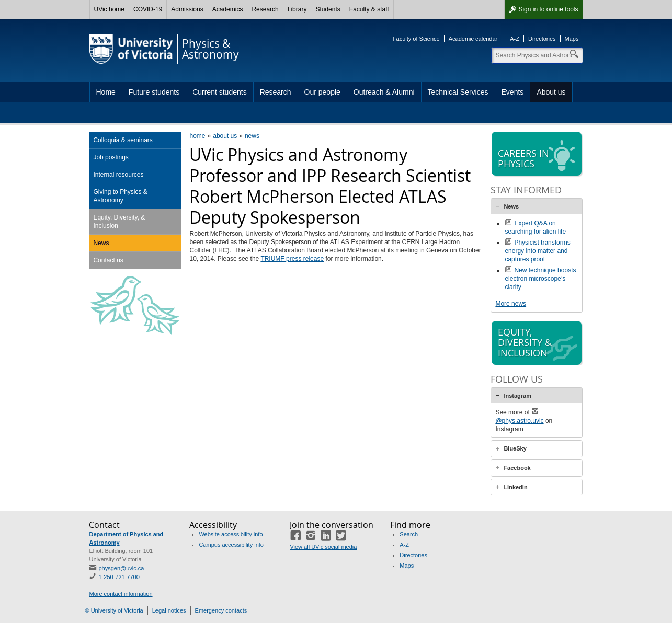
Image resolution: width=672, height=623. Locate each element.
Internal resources (118, 175)
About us (551, 92)
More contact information (121, 594)
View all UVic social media (323, 547)
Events (513, 92)
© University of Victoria (114, 610)
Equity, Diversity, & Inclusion (119, 222)
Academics (228, 9)
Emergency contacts (221, 610)
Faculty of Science (416, 39)
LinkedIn (515, 487)
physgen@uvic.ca (121, 568)
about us (225, 136)
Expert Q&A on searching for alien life (535, 227)
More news (511, 304)
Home (106, 92)
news (252, 136)
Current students (220, 92)
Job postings (111, 157)
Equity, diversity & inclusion (538, 343)
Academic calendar (473, 39)
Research (265, 9)
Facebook (517, 468)
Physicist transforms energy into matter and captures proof (537, 251)
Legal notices (169, 610)
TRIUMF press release (292, 259)
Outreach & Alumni (384, 92)
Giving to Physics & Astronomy (120, 196)
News (101, 243)
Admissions (187, 9)
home (197, 136)
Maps (572, 39)
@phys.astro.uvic (519, 421)
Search (409, 534)
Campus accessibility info (231, 545)
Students (328, 9)
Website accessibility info (231, 534)
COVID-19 (148, 9)
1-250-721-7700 (119, 577)
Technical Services (458, 92)
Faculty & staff (369, 9)
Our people (322, 92)
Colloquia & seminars (123, 140)
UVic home (109, 9)
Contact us (108, 260)
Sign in (548, 9)
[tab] (537, 206)
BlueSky (515, 448)
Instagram (517, 396)
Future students (154, 92)
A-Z (515, 39)
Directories (542, 39)
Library (297, 9)
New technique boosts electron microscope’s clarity (540, 279)
